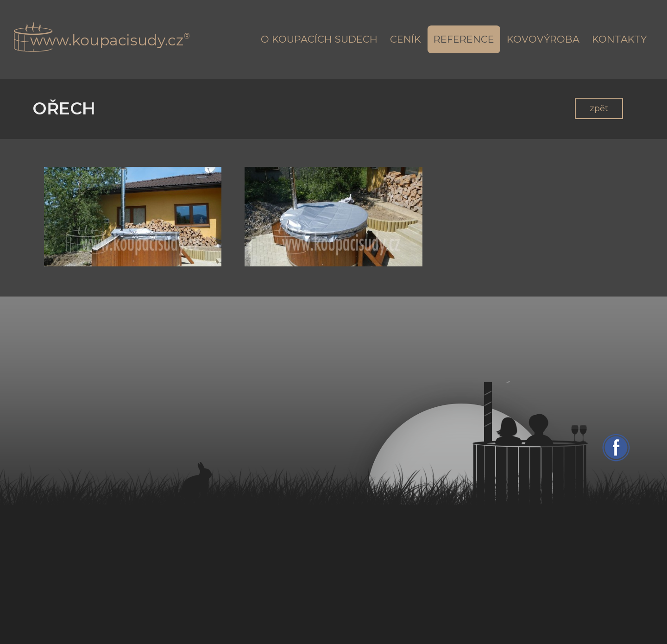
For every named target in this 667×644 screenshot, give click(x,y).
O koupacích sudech (319, 39)
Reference (464, 39)
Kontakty (619, 39)
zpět (599, 108)
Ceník (406, 39)
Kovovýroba (543, 39)
